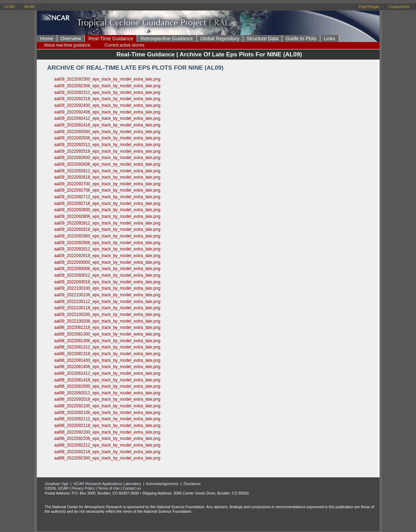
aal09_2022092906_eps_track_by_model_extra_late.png (107, 243)
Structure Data (262, 39)
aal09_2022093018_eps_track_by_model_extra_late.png (107, 282)
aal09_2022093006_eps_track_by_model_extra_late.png (107, 269)
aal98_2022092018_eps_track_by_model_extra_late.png (107, 399)
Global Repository (220, 39)
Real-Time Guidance (111, 39)
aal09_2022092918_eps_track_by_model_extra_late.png (107, 256)
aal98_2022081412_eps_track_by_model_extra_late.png (107, 373)
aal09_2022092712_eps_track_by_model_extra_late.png (107, 197)
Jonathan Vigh (57, 484)
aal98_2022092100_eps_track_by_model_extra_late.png (107, 406)
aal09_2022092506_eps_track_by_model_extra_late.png (107, 138)
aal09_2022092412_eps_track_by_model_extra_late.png (107, 118)
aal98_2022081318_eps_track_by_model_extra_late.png (107, 354)
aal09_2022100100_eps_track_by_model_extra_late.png (107, 288)
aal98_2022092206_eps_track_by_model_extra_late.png (107, 438)
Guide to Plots (301, 39)
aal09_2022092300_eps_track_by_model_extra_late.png (107, 79)
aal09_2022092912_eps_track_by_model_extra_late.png (107, 249)
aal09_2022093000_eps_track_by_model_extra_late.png (107, 262)
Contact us (132, 488)
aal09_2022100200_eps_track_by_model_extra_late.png (107, 315)
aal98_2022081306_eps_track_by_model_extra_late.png (107, 341)
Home (47, 39)
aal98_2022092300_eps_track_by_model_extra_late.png (107, 458)
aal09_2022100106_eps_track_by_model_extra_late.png (107, 295)
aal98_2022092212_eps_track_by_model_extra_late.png (107, 445)
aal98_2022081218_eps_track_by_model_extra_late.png (107, 327)
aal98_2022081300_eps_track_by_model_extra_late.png (107, 334)
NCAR (29, 7)
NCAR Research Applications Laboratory (107, 484)
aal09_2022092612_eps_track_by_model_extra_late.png (107, 171)
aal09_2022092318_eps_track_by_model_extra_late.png (107, 99)
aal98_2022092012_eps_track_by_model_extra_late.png (107, 393)
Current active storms (124, 45)
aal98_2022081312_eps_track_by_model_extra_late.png (107, 347)
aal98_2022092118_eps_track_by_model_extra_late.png (107, 426)
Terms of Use (109, 488)
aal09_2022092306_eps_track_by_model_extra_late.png (107, 86)
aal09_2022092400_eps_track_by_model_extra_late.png (107, 105)
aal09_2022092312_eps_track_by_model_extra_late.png (107, 92)
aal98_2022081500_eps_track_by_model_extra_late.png (107, 386)
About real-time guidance (67, 45)
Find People (369, 7)
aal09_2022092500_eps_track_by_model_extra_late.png (107, 132)
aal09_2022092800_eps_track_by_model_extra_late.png (107, 210)
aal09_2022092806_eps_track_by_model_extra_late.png (107, 216)
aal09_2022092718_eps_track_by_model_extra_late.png (107, 203)
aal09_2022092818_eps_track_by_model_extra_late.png (107, 229)
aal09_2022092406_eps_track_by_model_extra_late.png (107, 112)
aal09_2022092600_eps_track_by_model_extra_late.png (107, 158)
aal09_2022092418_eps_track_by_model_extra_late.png (107, 125)
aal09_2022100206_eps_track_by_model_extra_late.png (107, 321)
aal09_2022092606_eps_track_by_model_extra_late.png (107, 164)
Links (330, 39)
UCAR (9, 7)
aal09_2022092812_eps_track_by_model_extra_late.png (107, 223)
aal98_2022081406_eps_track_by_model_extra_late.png (107, 367)
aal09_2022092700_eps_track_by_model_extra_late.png (107, 184)
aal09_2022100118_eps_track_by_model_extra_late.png (107, 308)
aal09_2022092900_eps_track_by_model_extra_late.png (107, 236)
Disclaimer (192, 484)
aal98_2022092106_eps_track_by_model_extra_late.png (107, 413)
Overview (71, 39)
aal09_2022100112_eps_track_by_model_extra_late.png (107, 302)
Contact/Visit (399, 7)
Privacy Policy (83, 488)
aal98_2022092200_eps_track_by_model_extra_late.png (107, 432)
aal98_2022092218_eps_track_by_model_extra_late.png (107, 452)
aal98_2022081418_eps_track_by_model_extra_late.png (107, 380)
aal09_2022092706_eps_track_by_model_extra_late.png (107, 190)
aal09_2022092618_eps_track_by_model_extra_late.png (107, 177)
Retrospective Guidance (167, 39)
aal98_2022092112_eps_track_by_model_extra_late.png (107, 419)
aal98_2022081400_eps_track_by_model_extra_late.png (107, 360)
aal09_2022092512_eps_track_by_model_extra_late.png (107, 145)
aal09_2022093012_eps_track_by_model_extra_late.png (107, 275)
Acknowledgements (162, 484)
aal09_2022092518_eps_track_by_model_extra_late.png (107, 151)
